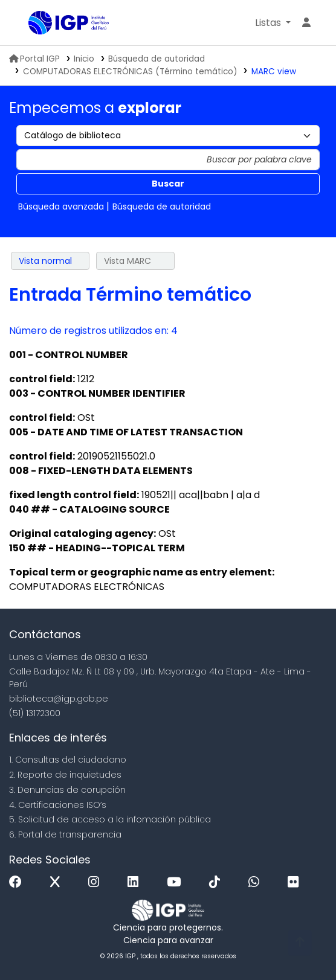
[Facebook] (18, 882)
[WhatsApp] (257, 882)
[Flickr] (296, 882)
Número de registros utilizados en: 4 (93, 331)
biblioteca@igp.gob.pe (59, 699)
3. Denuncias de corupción (67, 790)
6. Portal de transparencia (65, 834)
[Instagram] (97, 882)
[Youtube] (177, 882)
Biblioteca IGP (33, 24)
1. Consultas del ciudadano (68, 760)
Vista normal (45, 261)
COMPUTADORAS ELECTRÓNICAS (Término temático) (130, 72)
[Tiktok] (218, 882)
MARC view (274, 72)
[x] (58, 882)
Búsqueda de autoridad (157, 59)
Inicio (84, 59)
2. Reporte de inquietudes (65, 775)
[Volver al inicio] (300, 943)
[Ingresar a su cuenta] (306, 23)
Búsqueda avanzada (61, 207)
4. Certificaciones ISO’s (58, 805)
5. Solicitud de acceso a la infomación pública (110, 819)
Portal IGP (34, 59)
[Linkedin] (136, 882)
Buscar (168, 184)
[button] (273, 23)
